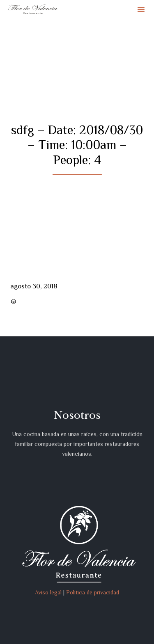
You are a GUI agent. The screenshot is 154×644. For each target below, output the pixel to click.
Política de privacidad (93, 592)
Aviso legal (48, 592)
